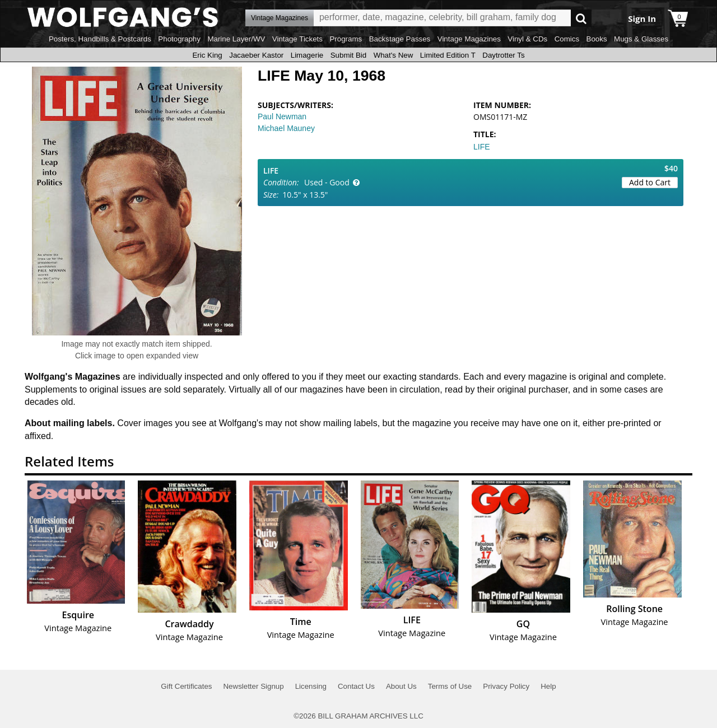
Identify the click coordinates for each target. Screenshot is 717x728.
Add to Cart (650, 182)
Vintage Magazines (469, 39)
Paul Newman (282, 116)
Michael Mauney (286, 128)
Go (581, 18)
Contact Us (356, 686)
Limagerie (307, 55)
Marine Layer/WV (236, 39)
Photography (179, 39)
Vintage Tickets (297, 39)
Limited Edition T (448, 55)
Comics (567, 39)
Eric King (207, 55)
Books (597, 39)
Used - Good (327, 182)
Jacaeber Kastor (256, 55)
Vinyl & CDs (527, 39)
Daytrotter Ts (503, 55)
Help (548, 686)
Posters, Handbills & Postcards (100, 39)
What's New (394, 55)
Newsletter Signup (253, 686)
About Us (401, 686)
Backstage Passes (400, 39)
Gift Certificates (186, 686)
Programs (346, 39)
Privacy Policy (506, 686)
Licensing (311, 686)
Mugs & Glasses (641, 39)
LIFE (482, 147)
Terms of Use (450, 686)
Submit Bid (348, 55)
